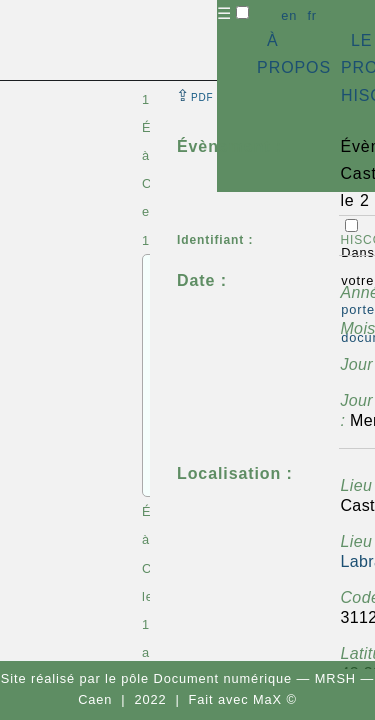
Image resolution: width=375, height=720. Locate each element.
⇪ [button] (195, 95)
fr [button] (312, 15)
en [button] (289, 15)
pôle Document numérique (206, 678)
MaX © (275, 699)
